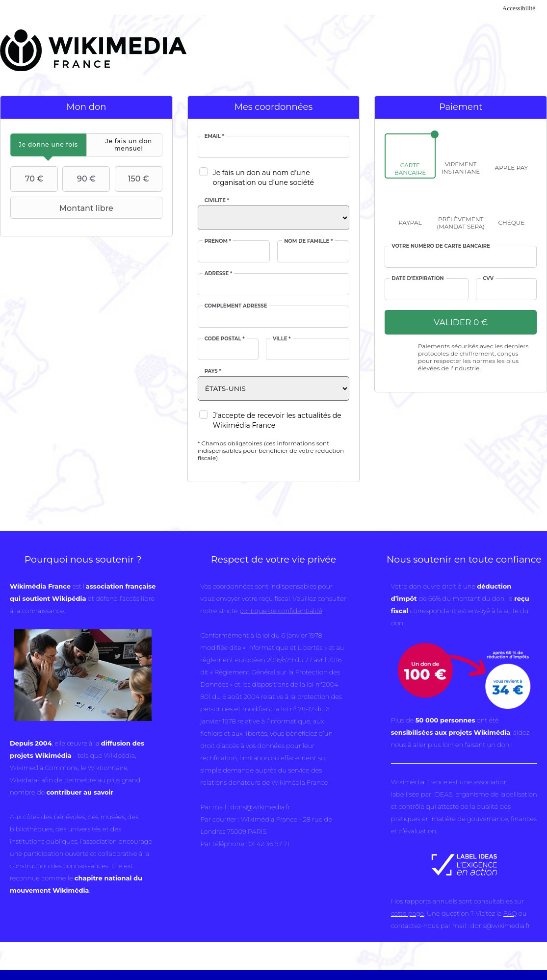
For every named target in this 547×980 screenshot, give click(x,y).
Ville (282, 339)
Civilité (217, 201)
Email (214, 136)
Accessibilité (519, 8)
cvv (488, 279)
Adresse (219, 274)
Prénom (218, 241)
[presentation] (48, 145)
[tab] (48, 145)
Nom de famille (308, 241)
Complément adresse (236, 306)
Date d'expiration (417, 279)
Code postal (225, 339)
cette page (408, 913)
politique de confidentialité (281, 611)
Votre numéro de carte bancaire (441, 246)
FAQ (510, 913)
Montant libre (63, 208)
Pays (213, 371)
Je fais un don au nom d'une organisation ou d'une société (263, 178)
